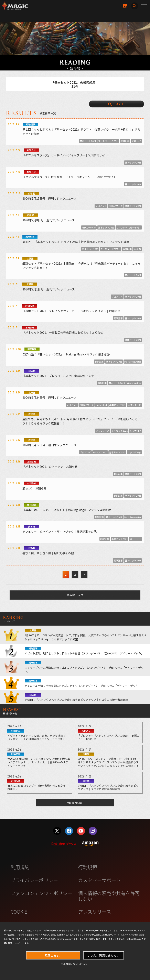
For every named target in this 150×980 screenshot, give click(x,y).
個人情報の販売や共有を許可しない (109, 896)
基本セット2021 (88, 141)
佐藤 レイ (136, 141)
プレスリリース (95, 912)
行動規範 (88, 867)
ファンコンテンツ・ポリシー (41, 893)
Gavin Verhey (134, 383)
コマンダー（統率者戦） (129, 227)
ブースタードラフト (108, 141)
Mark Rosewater (133, 362)
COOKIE (19, 912)
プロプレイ (101, 206)
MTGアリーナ (116, 206)
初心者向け (135, 431)
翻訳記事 (118, 318)
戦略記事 (125, 141)
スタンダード (134, 405)
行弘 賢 (137, 249)
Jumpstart (101, 405)
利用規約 (20, 867)
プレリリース (103, 431)
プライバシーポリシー (34, 880)
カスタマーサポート (99, 880)
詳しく (84, 964)
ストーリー (135, 539)
